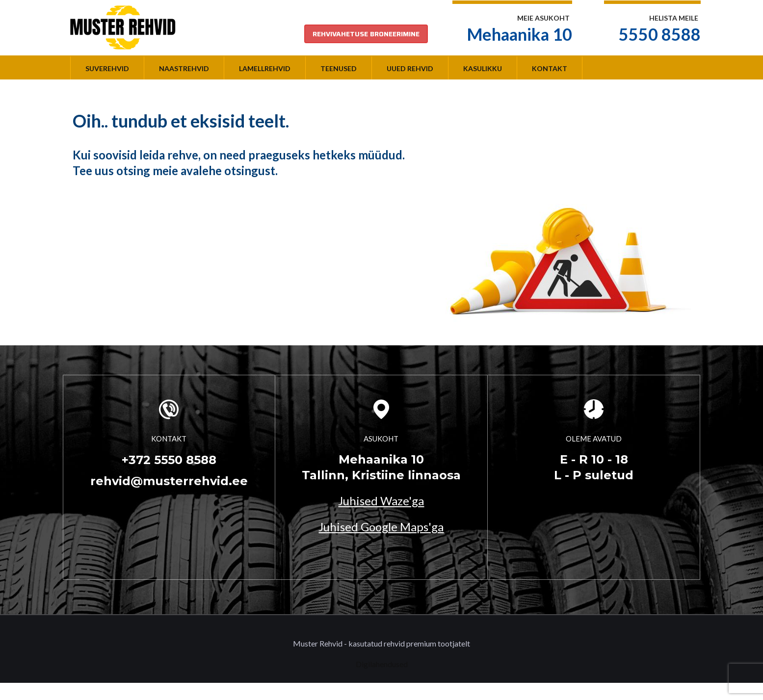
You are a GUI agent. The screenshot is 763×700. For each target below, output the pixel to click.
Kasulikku (483, 68)
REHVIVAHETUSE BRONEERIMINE (366, 34)
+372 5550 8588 (169, 460)
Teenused (339, 68)
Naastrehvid (184, 68)
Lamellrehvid (265, 68)
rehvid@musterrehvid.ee (169, 481)
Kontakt (550, 68)
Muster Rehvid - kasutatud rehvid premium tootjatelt (381, 643)
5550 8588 (660, 34)
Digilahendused (382, 664)
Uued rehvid (410, 68)
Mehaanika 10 (520, 34)
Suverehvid (107, 68)
